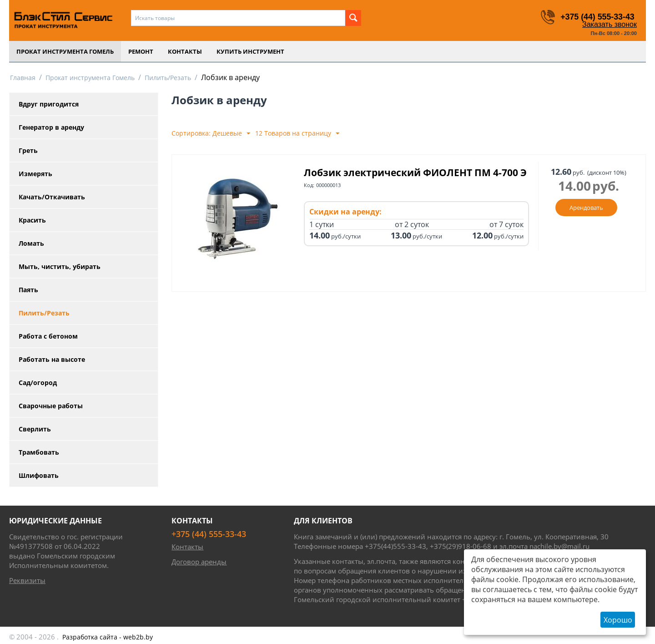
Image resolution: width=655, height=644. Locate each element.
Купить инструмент (250, 51)
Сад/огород (38, 383)
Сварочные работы (51, 406)
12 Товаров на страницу (297, 134)
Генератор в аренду (51, 127)
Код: (309, 185)
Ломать (31, 243)
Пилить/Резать (168, 78)
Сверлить (35, 429)
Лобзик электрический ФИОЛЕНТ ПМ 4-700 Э (415, 172)
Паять (28, 290)
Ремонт (141, 51)
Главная (23, 78)
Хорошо (618, 620)
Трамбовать (39, 452)
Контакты (185, 51)
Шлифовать (39, 475)
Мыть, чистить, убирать (60, 266)
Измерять (35, 174)
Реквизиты (27, 580)
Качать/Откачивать (52, 197)
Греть (28, 150)
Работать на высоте (52, 359)
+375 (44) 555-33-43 (597, 17)
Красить (32, 220)
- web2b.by (108, 637)
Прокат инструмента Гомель (65, 51)
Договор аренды (199, 562)
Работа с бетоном (48, 336)
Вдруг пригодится (49, 104)
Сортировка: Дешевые (211, 134)
